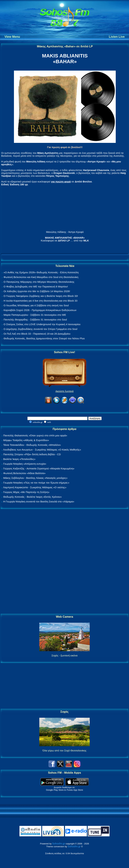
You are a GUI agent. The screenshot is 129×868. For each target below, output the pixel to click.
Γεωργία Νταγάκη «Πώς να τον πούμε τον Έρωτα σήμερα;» (36, 483)
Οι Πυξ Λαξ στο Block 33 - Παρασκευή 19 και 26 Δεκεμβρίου (37, 334)
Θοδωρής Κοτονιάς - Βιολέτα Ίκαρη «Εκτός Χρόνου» (32, 497)
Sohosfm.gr (59, 843)
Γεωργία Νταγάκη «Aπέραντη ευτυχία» (25, 464)
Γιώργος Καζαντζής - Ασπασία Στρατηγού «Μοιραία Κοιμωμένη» (39, 468)
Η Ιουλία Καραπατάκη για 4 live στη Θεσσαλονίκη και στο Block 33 (40, 301)
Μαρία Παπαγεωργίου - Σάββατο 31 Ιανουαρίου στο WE (35, 315)
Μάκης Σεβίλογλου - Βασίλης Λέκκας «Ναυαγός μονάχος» (35, 478)
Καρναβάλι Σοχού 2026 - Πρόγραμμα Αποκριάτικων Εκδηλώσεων (40, 310)
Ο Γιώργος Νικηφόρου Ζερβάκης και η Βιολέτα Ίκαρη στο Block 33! (41, 296)
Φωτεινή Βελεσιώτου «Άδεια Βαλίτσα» (24, 473)
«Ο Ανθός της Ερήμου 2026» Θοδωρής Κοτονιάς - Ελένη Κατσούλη (41, 272)
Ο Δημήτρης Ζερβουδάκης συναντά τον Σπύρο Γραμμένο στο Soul (40, 329)
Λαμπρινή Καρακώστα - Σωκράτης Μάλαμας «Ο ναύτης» (35, 487)
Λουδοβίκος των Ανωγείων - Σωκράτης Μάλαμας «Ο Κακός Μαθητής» (42, 450)
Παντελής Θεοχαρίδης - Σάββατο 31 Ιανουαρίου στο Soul (35, 320)
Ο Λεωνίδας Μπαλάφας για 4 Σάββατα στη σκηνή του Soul (36, 305)
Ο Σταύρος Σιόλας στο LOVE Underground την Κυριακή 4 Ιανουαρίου (42, 324)
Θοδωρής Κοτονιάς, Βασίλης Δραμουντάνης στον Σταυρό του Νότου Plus (44, 338)
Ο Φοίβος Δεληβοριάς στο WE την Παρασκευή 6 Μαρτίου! (36, 286)
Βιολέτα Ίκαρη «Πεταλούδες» (19, 459)
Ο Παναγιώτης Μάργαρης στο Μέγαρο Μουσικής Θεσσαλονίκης (39, 282)
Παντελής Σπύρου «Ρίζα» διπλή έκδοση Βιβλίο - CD (32, 454)
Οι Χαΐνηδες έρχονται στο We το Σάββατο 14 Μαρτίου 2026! (37, 291)
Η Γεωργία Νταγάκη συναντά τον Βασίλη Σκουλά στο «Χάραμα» (39, 501)
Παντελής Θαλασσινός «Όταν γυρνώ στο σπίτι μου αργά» (35, 435)
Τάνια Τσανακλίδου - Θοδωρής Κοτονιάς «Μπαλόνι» (32, 445)
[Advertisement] (64, 562)
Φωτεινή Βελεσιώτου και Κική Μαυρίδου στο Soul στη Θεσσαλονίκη (41, 277)
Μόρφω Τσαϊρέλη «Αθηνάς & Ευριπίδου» (26, 440)
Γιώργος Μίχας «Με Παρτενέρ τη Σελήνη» (26, 492)
